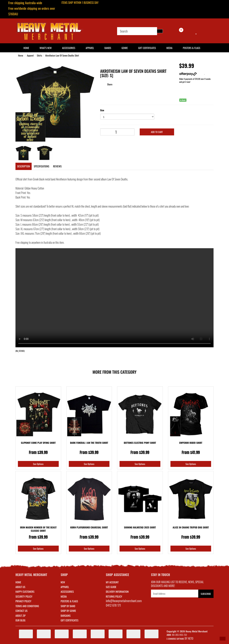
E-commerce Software (175, 639)
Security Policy (24, 596)
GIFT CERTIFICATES (69, 620)
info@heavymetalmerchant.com (124, 601)
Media (169, 48)
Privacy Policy (23, 601)
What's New (46, 48)
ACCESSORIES (67, 592)
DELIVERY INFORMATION (117, 592)
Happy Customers (25, 592)
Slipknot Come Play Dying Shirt (38, 443)
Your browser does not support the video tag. (114, 298)
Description (24, 166)
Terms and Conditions (27, 606)
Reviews (57, 166)
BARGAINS (66, 615)
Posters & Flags (191, 48)
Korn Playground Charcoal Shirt (89, 527)
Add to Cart (157, 132)
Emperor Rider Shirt (191, 443)
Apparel (90, 48)
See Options (38, 464)
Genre (125, 48)
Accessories (69, 48)
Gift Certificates (147, 48)
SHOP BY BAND (68, 606)
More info (192, 74)
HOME (26, 48)
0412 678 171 (113, 605)
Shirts (39, 55)
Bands (108, 48)
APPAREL (65, 587)
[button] (223, 639)
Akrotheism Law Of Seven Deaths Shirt (62, 55)
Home (21, 55)
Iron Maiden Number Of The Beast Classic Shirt (38, 529)
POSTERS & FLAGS (69, 601)
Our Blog (20, 620)
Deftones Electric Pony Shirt (140, 443)
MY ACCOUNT (112, 582)
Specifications (41, 166)
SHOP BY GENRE (68, 611)
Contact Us (21, 611)
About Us (20, 587)
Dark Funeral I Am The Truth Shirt (89, 443)
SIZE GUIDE (111, 587)
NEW (63, 582)
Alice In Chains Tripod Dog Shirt (191, 527)
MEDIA (64, 596)
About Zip (21, 615)
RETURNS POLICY (114, 596)
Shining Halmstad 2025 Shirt (140, 527)
